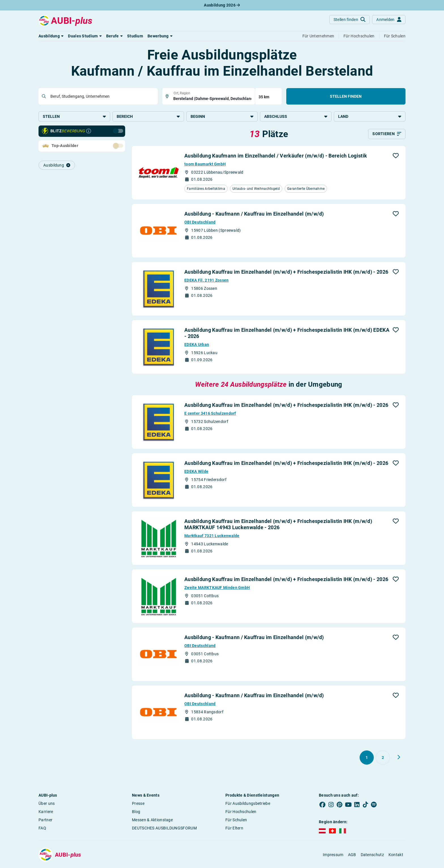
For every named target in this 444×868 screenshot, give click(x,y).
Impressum (333, 856)
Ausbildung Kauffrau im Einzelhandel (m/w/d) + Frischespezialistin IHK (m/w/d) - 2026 (286, 274)
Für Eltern (234, 830)
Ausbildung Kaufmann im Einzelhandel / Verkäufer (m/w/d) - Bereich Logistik (276, 157)
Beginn (222, 116)
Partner (45, 822)
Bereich (148, 116)
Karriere (46, 813)
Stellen (74, 116)
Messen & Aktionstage (152, 822)
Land (370, 116)
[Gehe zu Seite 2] (383, 759)
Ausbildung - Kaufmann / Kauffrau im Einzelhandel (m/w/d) (254, 215)
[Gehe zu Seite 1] (367, 759)
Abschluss (296, 116)
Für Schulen (236, 822)
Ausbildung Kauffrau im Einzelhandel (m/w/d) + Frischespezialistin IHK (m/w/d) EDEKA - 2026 (287, 335)
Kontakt (396, 856)
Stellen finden (346, 96)
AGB (352, 856)
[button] (51, 36)
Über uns (47, 805)
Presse (138, 805)
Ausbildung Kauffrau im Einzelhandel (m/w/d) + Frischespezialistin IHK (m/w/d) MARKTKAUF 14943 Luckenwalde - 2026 (278, 526)
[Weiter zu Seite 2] (399, 759)
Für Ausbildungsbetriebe (248, 805)
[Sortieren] (387, 136)
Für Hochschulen (241, 813)
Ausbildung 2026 (222, 5)
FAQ (42, 830)
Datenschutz (372, 856)
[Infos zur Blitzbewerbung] (89, 133)
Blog (136, 813)
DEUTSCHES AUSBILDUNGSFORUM (164, 830)
